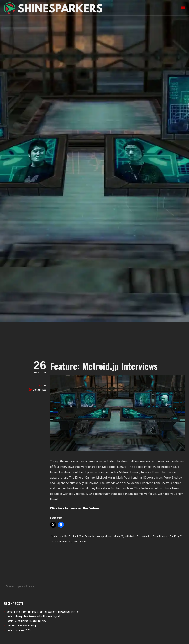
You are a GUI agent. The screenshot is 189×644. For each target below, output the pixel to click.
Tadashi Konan (160, 536)
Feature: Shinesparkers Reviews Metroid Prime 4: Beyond (33, 616)
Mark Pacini (85, 536)
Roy (45, 385)
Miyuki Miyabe (128, 536)
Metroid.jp (98, 536)
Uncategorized (39, 390)
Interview (58, 536)
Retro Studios (144, 536)
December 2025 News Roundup (22, 625)
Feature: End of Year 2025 (19, 630)
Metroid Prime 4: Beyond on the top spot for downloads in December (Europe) (43, 612)
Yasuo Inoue (79, 542)
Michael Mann (112, 536)
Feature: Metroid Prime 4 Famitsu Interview (27, 621)
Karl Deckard (71, 536)
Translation (65, 542)
